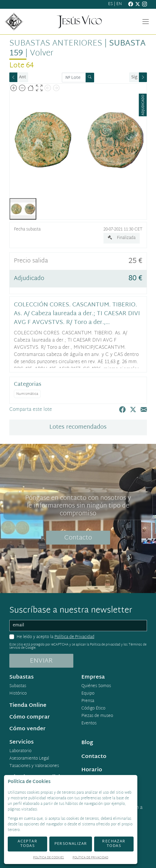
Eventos (89, 724)
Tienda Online (28, 705)
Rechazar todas (114, 844)
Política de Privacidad (74, 637)
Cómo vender (27, 729)
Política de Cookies (49, 858)
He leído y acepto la (55, 637)
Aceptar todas (27, 844)
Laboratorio (20, 751)
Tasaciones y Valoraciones (34, 766)
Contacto (78, 538)
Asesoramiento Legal (29, 759)
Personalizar (71, 844)
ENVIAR (41, 661)
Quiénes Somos (96, 686)
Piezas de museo (97, 716)
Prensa (88, 701)
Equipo (88, 694)
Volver (42, 54)
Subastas (18, 686)
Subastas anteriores (56, 44)
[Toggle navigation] (146, 22)
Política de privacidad (105, 645)
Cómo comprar (30, 717)
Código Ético (93, 709)
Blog (87, 743)
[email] (78, 626)
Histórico (18, 694)
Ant (23, 77)
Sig (134, 77)
